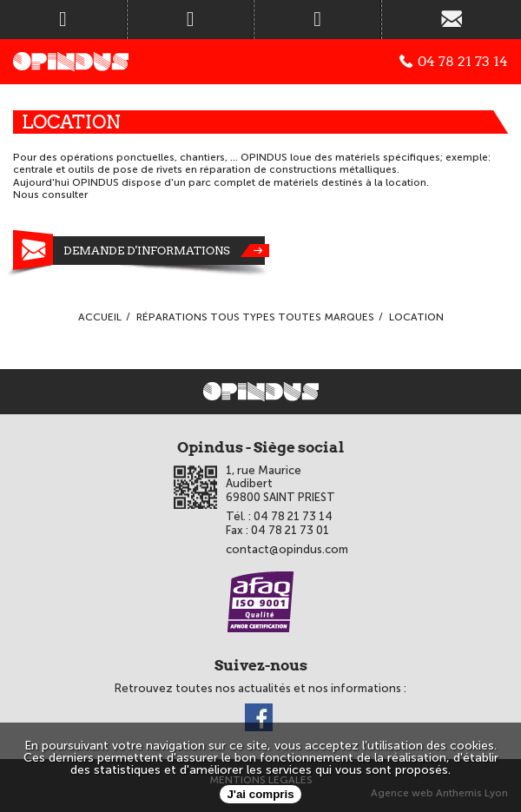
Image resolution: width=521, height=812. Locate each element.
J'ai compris (260, 794)
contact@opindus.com (287, 549)
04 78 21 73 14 (454, 62)
